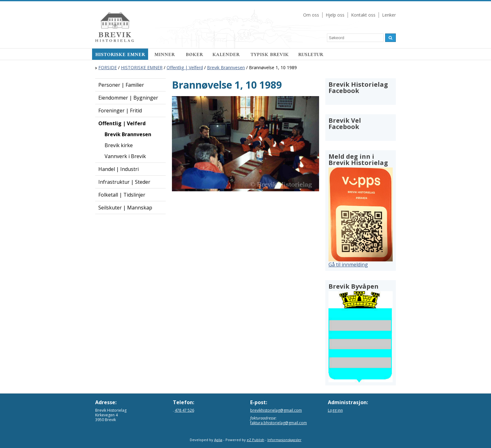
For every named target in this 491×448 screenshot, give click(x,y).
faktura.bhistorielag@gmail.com (279, 423)
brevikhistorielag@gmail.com (276, 410)
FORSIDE (108, 67)
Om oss (311, 15)
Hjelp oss (335, 15)
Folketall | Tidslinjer (122, 195)
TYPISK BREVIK (270, 55)
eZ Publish (256, 440)
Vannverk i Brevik (125, 156)
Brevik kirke (119, 145)
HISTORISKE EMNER (120, 55)
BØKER (194, 55)
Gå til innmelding (348, 265)
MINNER (165, 55)
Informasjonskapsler (284, 440)
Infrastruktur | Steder (124, 182)
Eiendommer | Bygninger (128, 98)
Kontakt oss (363, 15)
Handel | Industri (119, 169)
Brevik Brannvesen (226, 67)
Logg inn (335, 410)
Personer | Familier (121, 85)
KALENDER (227, 55)
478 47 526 (184, 410)
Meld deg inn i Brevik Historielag (358, 160)
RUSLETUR (311, 55)
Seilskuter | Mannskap (125, 208)
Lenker (389, 15)
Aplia (218, 440)
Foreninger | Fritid (120, 111)
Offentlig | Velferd (185, 67)
